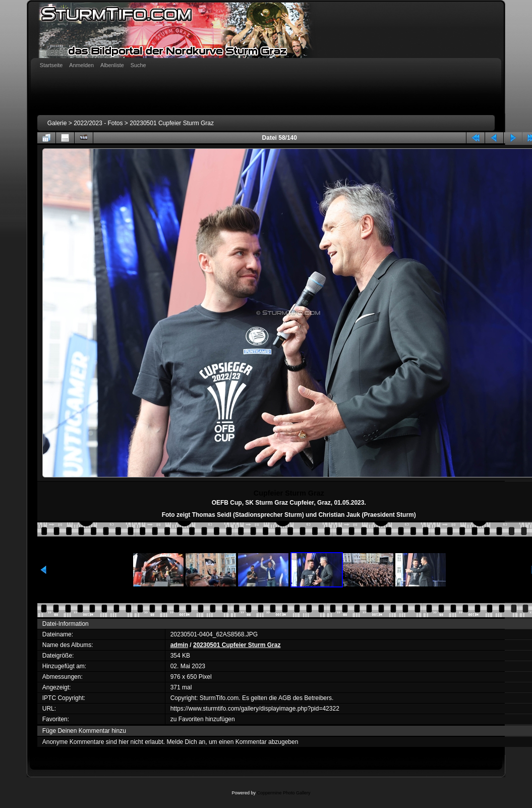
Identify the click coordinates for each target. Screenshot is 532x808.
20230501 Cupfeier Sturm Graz (172, 123)
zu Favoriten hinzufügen (203, 719)
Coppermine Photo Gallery (283, 793)
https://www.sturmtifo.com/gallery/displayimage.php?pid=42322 (255, 709)
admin (179, 645)
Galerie (57, 123)
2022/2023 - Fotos (98, 123)
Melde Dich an (186, 742)
